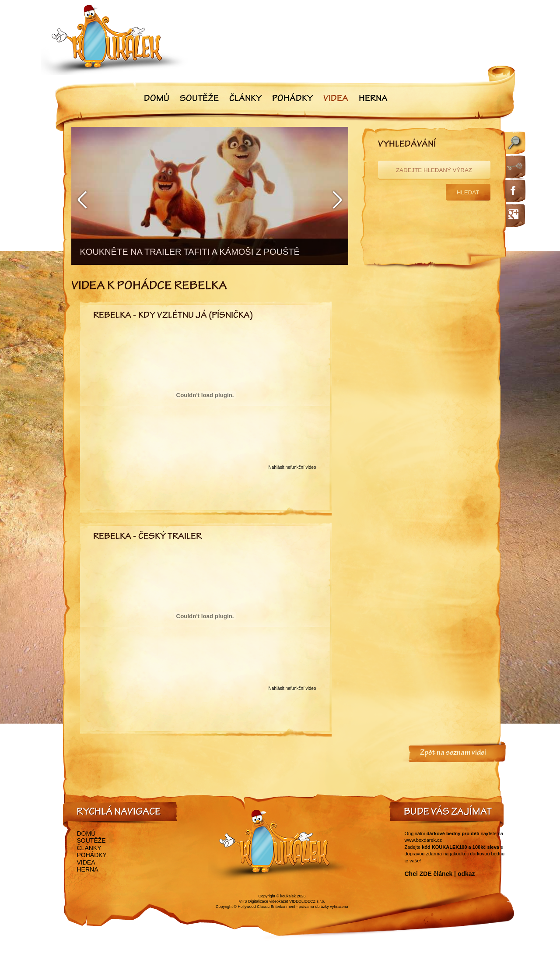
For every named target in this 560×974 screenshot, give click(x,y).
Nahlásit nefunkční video (292, 467)
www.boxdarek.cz (423, 840)
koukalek (288, 896)
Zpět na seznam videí (453, 753)
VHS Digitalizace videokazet (264, 901)
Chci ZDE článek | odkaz (440, 874)
